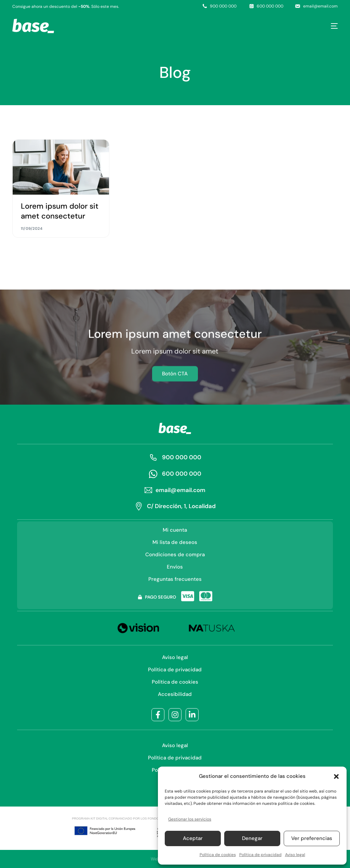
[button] (336, 776)
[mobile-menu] (331, 26)
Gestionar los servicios (190, 819)
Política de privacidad (260, 855)
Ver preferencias (312, 838)
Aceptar (193, 838)
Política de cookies (218, 855)
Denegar (252, 838)
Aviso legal (295, 855)
